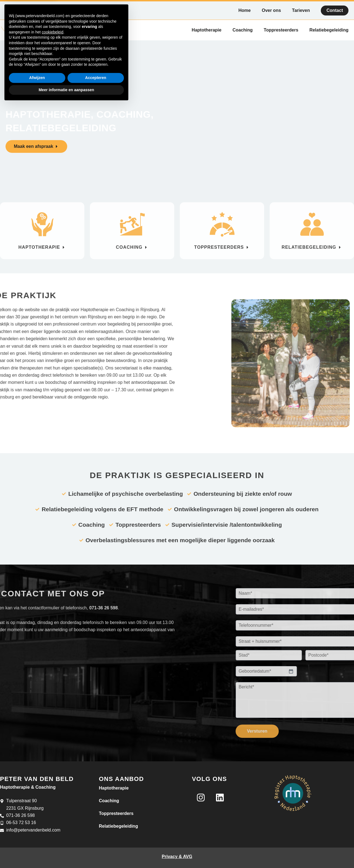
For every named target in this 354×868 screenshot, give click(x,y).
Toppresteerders (281, 30)
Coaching (243, 30)
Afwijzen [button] (37, 841)
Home (244, 10)
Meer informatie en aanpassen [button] (67, 853)
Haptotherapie (207, 30)
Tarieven (301, 10)
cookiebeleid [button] (53, 795)
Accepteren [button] (96, 841)
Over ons (271, 10)
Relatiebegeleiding (329, 30)
